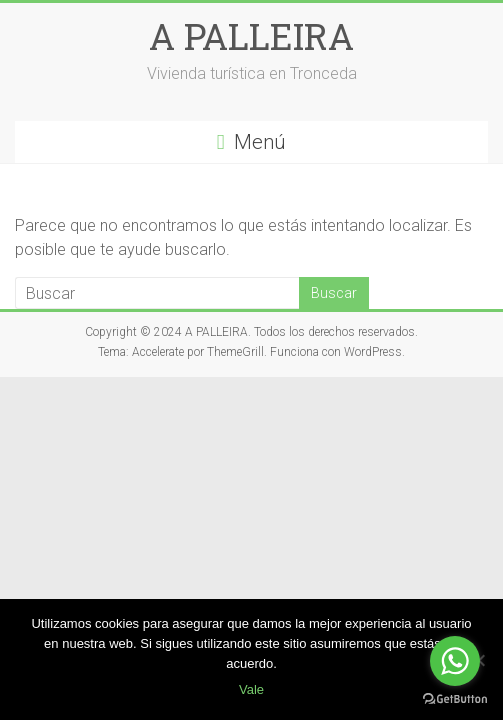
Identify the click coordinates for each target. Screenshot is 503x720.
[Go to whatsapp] (455, 661)
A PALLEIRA (251, 36)
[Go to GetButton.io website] (455, 699)
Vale (251, 689)
